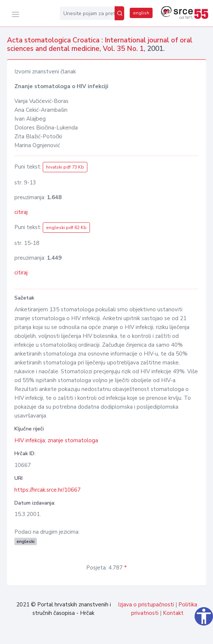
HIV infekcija (30, 440)
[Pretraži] (119, 13)
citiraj (21, 212)
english (141, 13)
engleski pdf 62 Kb (66, 228)
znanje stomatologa (73, 440)
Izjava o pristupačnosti (146, 605)
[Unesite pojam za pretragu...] (87, 13)
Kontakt (173, 613)
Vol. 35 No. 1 (123, 49)
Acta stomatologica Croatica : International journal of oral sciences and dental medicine (100, 44)
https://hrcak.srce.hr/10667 (48, 490)
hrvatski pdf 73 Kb (65, 167)
